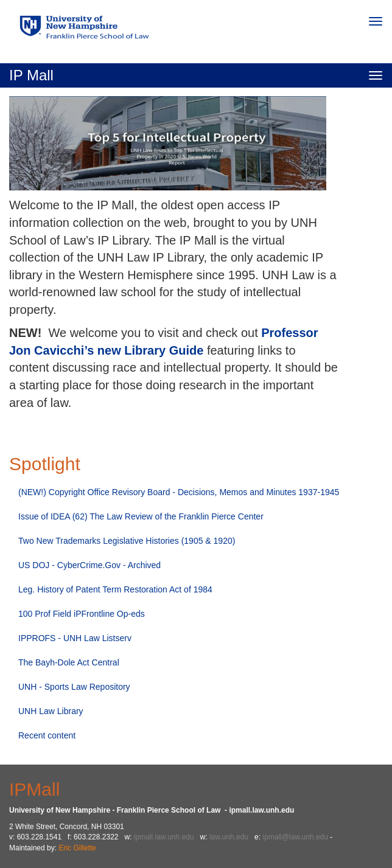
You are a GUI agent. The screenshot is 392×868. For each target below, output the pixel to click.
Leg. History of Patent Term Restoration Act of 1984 (115, 589)
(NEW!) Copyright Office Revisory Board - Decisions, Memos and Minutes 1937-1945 (179, 492)
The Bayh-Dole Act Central (69, 662)
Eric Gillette (77, 848)
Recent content (47, 735)
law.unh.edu (229, 837)
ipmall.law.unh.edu (164, 837)
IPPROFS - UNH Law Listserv (75, 638)
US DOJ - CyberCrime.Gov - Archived (89, 565)
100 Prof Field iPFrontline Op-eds (82, 614)
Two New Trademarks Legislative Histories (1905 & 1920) (127, 541)
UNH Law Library (51, 711)
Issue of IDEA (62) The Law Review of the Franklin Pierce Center (141, 516)
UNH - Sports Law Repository (74, 687)
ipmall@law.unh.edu (295, 837)
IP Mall (31, 75)
